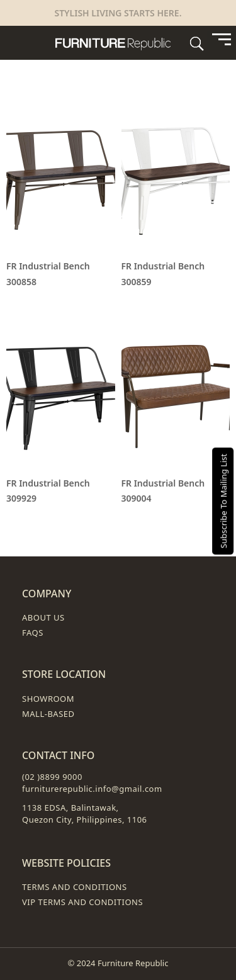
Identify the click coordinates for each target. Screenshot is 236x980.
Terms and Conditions (75, 887)
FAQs (33, 633)
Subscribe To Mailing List (223, 500)
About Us (43, 617)
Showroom (48, 699)
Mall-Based (48, 714)
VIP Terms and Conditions (82, 902)
